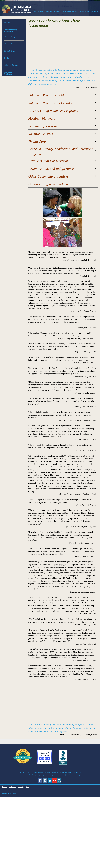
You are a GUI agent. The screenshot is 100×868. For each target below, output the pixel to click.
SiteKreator (13, 793)
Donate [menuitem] (4, 787)
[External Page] (63, 764)
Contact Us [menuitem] (12, 787)
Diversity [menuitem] (21, 787)
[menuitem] (38, 12)
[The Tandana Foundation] (16, 9)
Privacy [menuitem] (28, 787)
